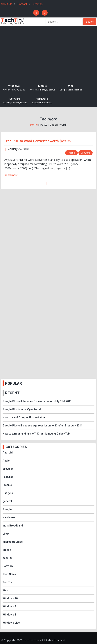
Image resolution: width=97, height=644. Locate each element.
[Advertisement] (48, 54)
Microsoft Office (13, 542)
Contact (22, 4)
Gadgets (8, 493)
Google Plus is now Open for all (22, 409)
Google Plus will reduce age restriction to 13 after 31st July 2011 (42, 426)
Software (15, 101)
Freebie (71, 153)
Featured (8, 477)
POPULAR (14, 383)
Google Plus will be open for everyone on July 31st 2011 (37, 401)
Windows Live (11, 623)
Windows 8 (9, 615)
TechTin (7, 582)
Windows (14, 88)
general (7, 501)
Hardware (42, 101)
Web (71, 88)
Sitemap (38, 4)
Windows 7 (9, 607)
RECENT (12, 393)
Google (7, 509)
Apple (6, 461)
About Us (6, 4)
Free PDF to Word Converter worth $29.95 (38, 141)
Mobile (42, 88)
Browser (8, 469)
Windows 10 (10, 598)
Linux (6, 534)
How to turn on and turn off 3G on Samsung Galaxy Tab (36, 434)
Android (8, 453)
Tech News (9, 574)
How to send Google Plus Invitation (24, 418)
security (7, 558)
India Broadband (13, 526)
